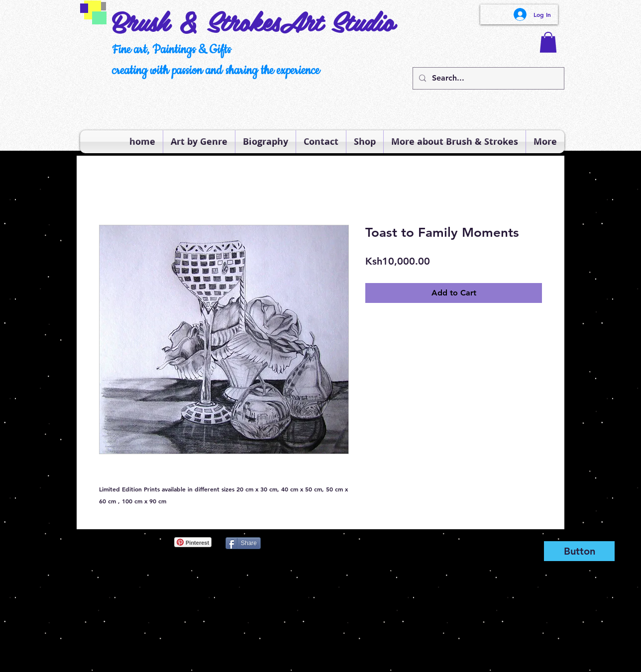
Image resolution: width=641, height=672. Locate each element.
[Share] (243, 543)
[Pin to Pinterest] (97, 542)
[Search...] (487, 78)
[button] (548, 42)
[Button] (579, 551)
